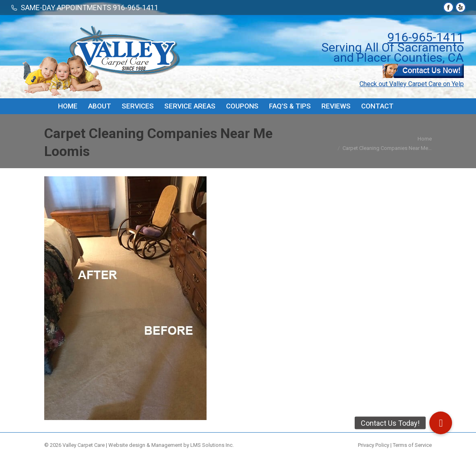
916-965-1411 (426, 37)
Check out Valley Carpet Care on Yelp (412, 84)
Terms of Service (412, 445)
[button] (441, 423)
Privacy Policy (374, 445)
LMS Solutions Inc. (212, 445)
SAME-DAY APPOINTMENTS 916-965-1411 (89, 8)
